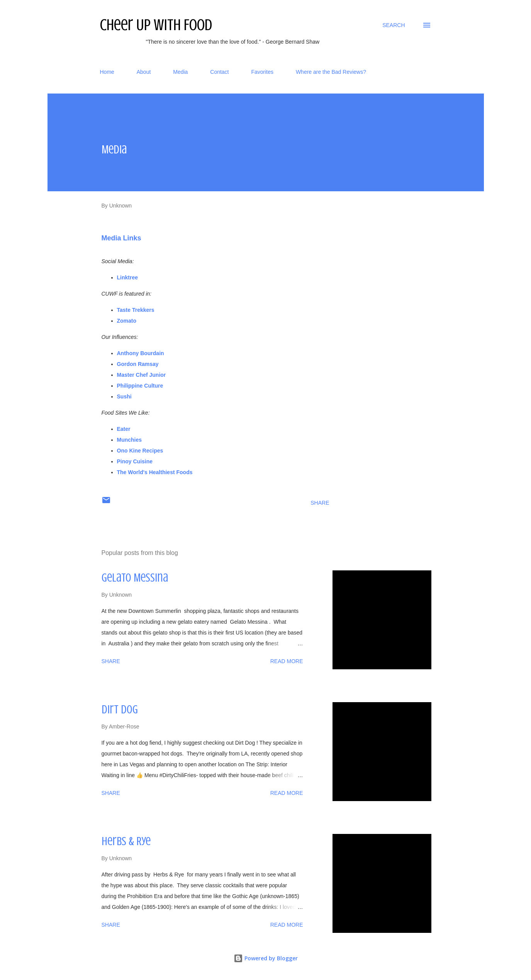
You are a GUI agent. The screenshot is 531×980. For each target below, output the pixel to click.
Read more (287, 661)
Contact (219, 72)
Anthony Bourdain (141, 353)
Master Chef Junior (142, 375)
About (144, 72)
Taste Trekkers (136, 310)
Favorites (262, 72)
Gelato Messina (135, 578)
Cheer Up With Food (156, 25)
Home (107, 72)
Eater (125, 429)
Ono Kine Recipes (140, 451)
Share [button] (320, 503)
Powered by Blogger (266, 958)
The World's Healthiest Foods (155, 472)
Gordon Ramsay (138, 364)
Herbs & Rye (126, 841)
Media (180, 72)
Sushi (124, 396)
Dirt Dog (120, 709)
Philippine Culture (140, 386)
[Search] (394, 25)
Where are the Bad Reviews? (331, 72)
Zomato (127, 321)
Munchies (130, 440)
